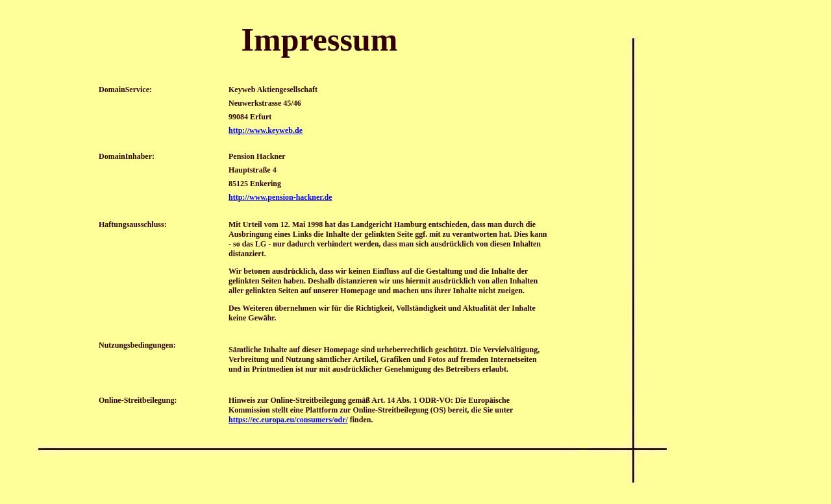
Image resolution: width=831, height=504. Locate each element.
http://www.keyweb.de (266, 130)
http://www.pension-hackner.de (280, 197)
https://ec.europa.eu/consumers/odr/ (288, 420)
